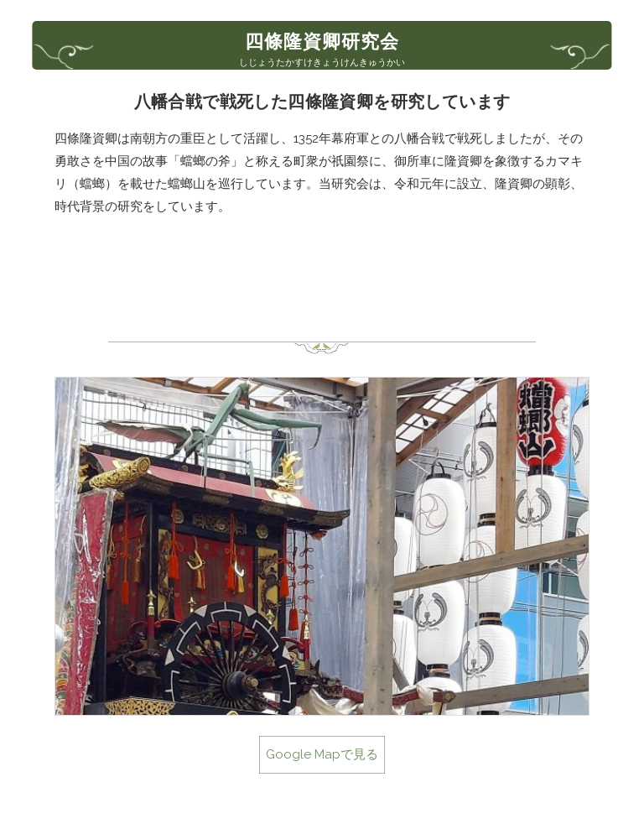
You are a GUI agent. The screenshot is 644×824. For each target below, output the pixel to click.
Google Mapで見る (322, 754)
